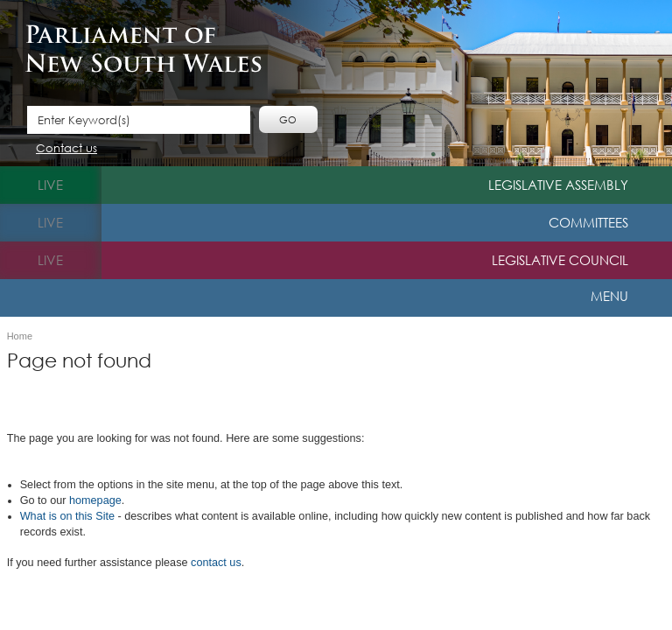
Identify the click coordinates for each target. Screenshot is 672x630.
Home (20, 336)
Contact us (66, 149)
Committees (588, 222)
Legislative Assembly (558, 185)
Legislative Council (560, 260)
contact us (216, 563)
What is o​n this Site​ (67, 516)
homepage (95, 500)
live (50, 185)
